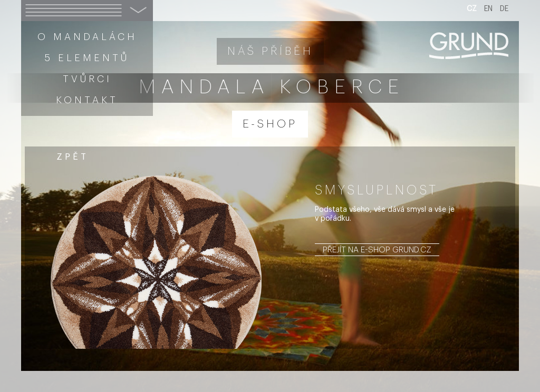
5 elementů (87, 58)
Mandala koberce (272, 87)
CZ (472, 9)
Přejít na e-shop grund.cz (377, 250)
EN (488, 9)
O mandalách (87, 37)
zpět (73, 157)
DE (504, 9)
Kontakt (87, 100)
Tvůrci (87, 79)
